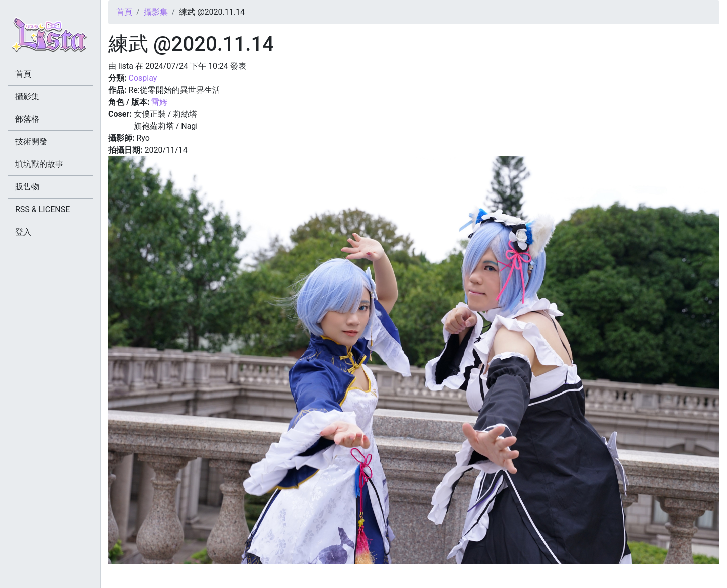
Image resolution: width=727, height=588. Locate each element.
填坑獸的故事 (39, 164)
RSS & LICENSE (42, 209)
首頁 (124, 12)
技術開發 (31, 142)
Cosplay (143, 78)
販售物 (27, 187)
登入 (23, 232)
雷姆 (159, 102)
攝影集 (156, 12)
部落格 (27, 119)
